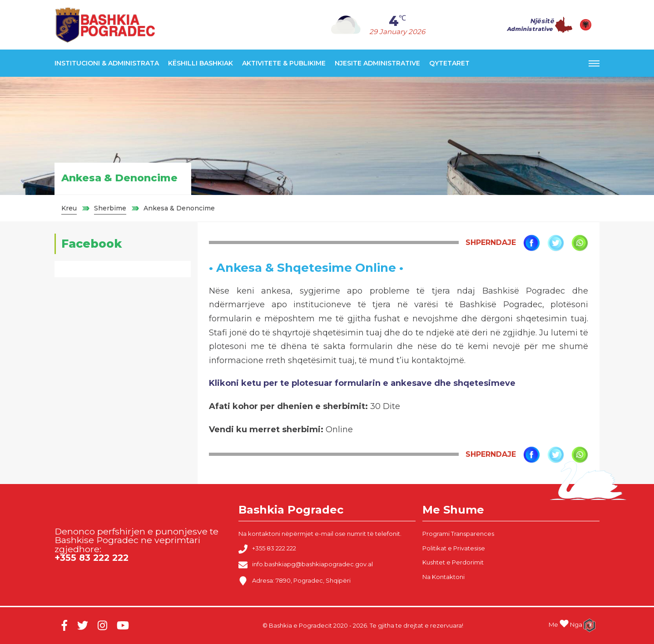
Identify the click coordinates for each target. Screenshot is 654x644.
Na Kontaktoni (443, 577)
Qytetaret (449, 63)
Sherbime (110, 208)
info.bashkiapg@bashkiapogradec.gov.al (306, 565)
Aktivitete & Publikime (284, 63)
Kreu (69, 208)
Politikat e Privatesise (454, 548)
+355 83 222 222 (267, 549)
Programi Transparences (458, 534)
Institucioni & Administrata (107, 63)
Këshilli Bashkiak (201, 63)
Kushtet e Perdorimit (453, 562)
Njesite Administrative (377, 63)
